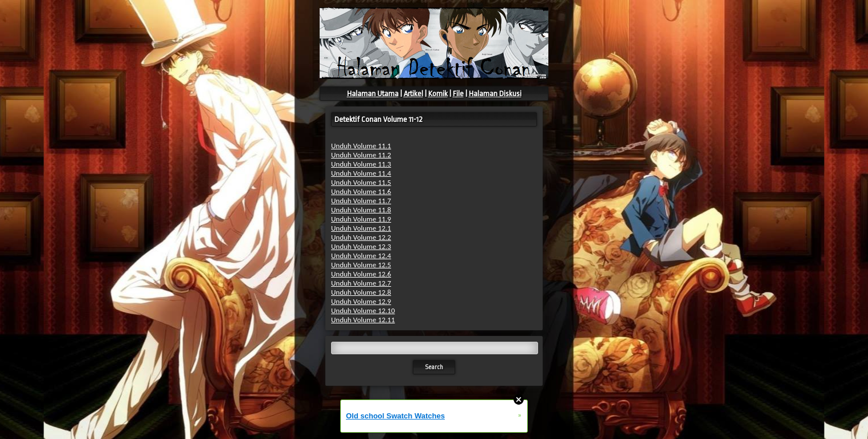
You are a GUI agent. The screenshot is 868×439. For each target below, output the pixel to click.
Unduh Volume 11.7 (361, 201)
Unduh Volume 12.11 (363, 320)
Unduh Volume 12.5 (361, 265)
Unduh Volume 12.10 (363, 311)
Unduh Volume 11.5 (361, 182)
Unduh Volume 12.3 (361, 246)
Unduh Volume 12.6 (361, 274)
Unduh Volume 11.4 (361, 173)
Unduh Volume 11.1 (361, 146)
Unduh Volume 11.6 (361, 191)
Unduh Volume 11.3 (361, 164)
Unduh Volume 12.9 (361, 301)
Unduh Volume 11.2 (361, 155)
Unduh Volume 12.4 (361, 256)
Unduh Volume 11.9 (361, 219)
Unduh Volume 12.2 (361, 237)
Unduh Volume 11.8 (361, 210)
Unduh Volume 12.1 (361, 228)
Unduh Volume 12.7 (361, 283)
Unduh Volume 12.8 (361, 292)
